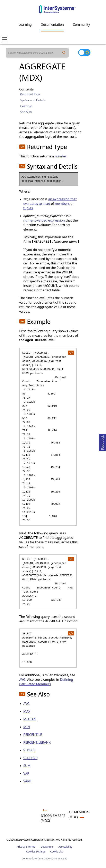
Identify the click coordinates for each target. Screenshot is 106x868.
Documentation (52, 25)
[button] (22, 147)
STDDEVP (30, 758)
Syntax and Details (33, 100)
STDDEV (29, 750)
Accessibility (65, 847)
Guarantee (47, 847)
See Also (26, 112)
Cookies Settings (36, 852)
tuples (28, 208)
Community (81, 25)
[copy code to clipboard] (71, 352)
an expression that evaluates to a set (50, 201)
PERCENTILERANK (37, 742)
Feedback (103, 442)
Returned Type (30, 94)
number (61, 156)
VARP (27, 781)
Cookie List (56, 852)
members (62, 204)
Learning (25, 25)
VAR (26, 773)
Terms (32, 847)
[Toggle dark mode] (84, 52)
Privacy (21, 847)
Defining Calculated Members (46, 682)
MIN (27, 727)
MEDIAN (30, 719)
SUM (27, 766)
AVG (22, 680)
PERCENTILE (33, 735)
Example (26, 106)
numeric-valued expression (44, 220)
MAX (27, 711)
